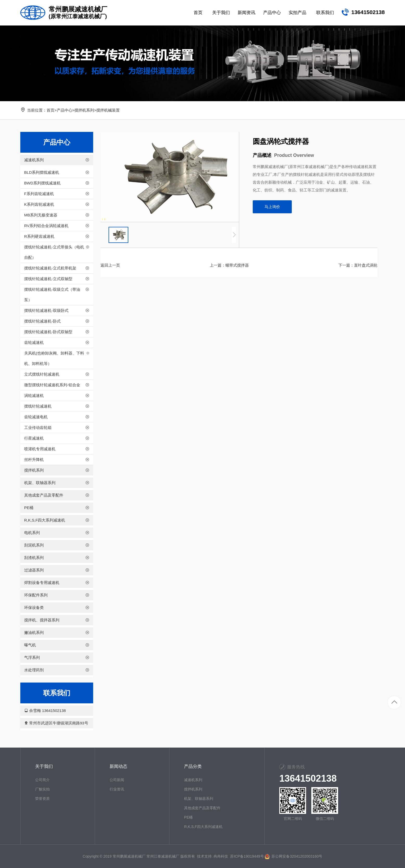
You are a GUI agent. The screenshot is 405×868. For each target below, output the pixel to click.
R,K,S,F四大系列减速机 (203, 827)
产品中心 (65, 110)
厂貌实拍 (42, 789)
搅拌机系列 (84, 110)
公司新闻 (117, 780)
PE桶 (188, 817)
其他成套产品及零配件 (202, 808)
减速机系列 (193, 780)
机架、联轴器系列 (199, 799)
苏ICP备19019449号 (247, 856)
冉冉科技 (221, 856)
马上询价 (272, 207)
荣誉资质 (42, 799)
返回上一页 (110, 265)
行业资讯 (117, 789)
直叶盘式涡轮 (366, 265)
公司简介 (42, 780)
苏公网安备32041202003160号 (293, 856)
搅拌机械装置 (108, 110)
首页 (50, 110)
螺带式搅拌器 (237, 265)
